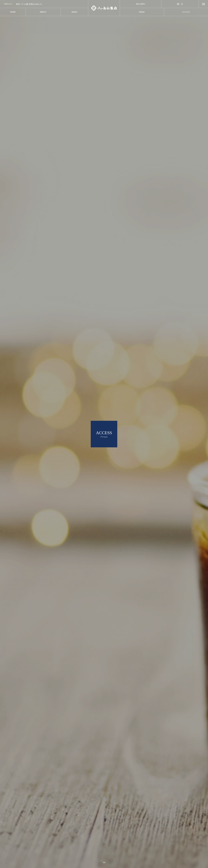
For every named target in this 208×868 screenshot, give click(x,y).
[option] (44, 4)
